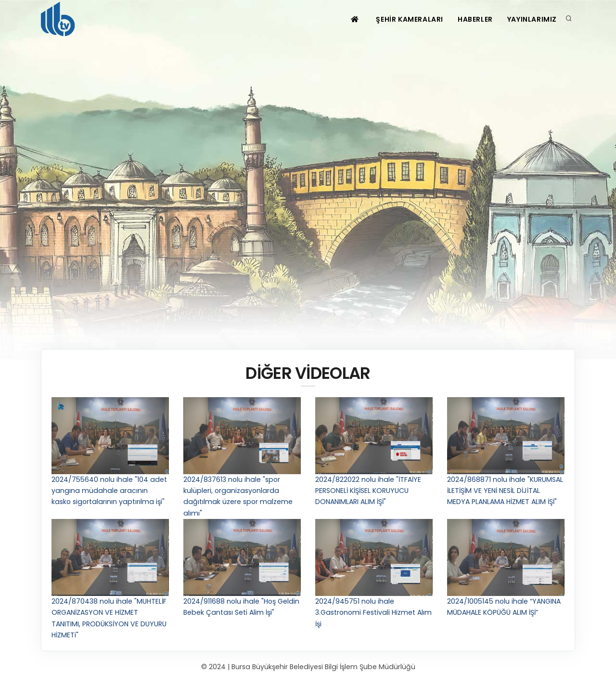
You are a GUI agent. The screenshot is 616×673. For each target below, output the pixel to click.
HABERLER (475, 19)
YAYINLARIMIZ (532, 19)
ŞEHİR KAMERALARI (410, 19)
